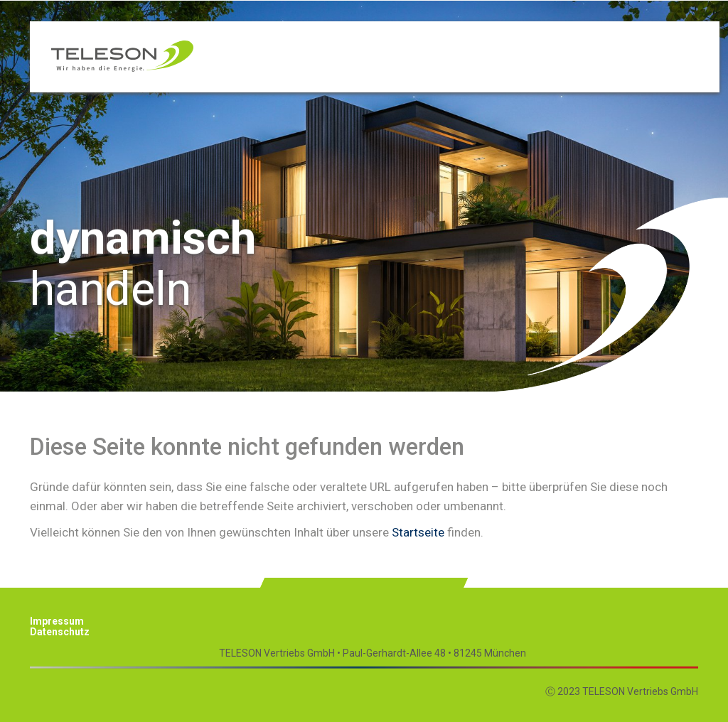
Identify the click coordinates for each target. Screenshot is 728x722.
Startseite (418, 532)
